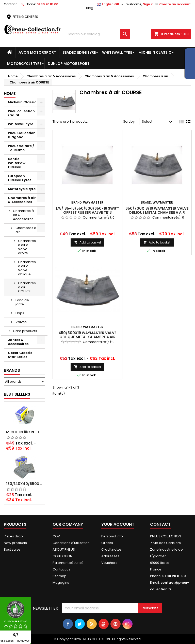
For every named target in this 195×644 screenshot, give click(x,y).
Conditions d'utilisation (71, 543)
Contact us (61, 569)
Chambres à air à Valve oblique (27, 268)
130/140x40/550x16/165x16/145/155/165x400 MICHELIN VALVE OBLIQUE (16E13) (24, 484)
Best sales (12, 549)
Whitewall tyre (117, 52)
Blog (90, 8)
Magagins (61, 583)
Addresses (110, 556)
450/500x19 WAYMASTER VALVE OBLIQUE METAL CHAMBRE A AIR (87, 335)
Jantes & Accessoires (18, 342)
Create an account (175, 4)
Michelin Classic (155, 52)
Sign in (148, 4)
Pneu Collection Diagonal (22, 135)
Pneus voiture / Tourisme (21, 148)
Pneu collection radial (21, 113)
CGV (56, 536)
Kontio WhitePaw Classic (17, 163)
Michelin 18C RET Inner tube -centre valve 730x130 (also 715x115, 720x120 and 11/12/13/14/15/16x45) (24, 432)
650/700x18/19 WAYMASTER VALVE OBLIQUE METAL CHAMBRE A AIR (157, 210)
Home (10, 94)
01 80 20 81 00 (47, 4)
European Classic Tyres (20, 178)
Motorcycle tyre (24, 64)
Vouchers (109, 563)
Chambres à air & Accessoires (22, 200)
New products (15, 543)
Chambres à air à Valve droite (27, 247)
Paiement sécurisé (68, 563)
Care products (25, 331)
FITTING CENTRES (22, 17)
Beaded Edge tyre (79, 52)
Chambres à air (26, 230)
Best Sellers (17, 394)
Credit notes (111, 549)
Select (158, 122)
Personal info (112, 536)
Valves (21, 322)
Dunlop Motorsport (69, 64)
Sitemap (60, 576)
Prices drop (13, 536)
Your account (118, 524)
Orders (107, 543)
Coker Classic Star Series (20, 355)
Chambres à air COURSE (27, 287)
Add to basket (87, 242)
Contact (10, 4)
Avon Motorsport (37, 52)
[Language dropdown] (111, 4)
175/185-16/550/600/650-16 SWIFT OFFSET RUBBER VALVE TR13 (87, 210)
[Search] (97, 34)
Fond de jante (22, 302)
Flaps (20, 313)
